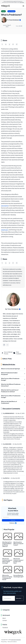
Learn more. (22, 2)
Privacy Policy (4, 642)
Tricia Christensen (14, 20)
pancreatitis (5, 206)
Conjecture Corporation (16, 640)
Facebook (5, 628)
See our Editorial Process (7, 353)
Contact (5, 620)
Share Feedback (17, 353)
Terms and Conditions (12, 642)
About (4, 618)
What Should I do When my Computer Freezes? (18, 544)
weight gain (5, 230)
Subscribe (13, 520)
